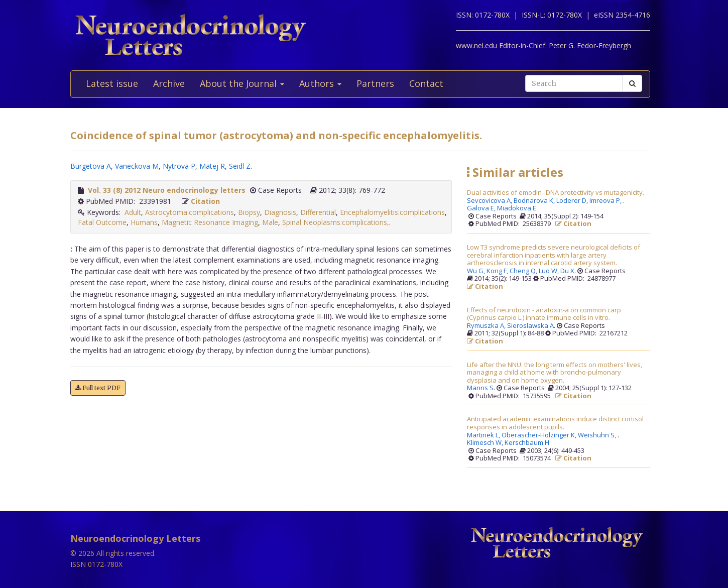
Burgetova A (91, 166)
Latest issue (112, 83)
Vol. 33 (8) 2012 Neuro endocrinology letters (167, 190)
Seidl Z (240, 166)
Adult (133, 212)
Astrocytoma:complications (190, 212)
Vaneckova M (137, 166)
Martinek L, (484, 435)
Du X (567, 271)
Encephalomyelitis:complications (392, 212)
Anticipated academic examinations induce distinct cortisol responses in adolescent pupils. (555, 423)
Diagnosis (280, 212)
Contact (426, 83)
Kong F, (498, 271)
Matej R (212, 166)
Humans (144, 222)
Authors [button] (320, 83)
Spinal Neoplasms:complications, (336, 222)
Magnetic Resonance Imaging (210, 222)
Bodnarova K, (535, 201)
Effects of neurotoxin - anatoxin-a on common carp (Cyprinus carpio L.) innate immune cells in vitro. (544, 314)
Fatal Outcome (102, 222)
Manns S (480, 388)
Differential (318, 212)
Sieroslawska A (530, 326)
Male (270, 222)
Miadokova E (517, 208)
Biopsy (249, 212)
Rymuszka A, (487, 326)
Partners (375, 83)
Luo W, (550, 271)
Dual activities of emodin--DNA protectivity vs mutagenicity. (556, 193)
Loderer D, (573, 201)
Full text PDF (98, 388)
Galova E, (482, 208)
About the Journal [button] (242, 83)
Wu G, (477, 271)
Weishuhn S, (598, 435)
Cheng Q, (524, 271)
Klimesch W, (486, 443)
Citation (205, 201)
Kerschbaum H (527, 443)
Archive (169, 83)
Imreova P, (606, 201)
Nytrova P (179, 166)
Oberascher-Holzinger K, (540, 435)
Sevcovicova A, (490, 201)
